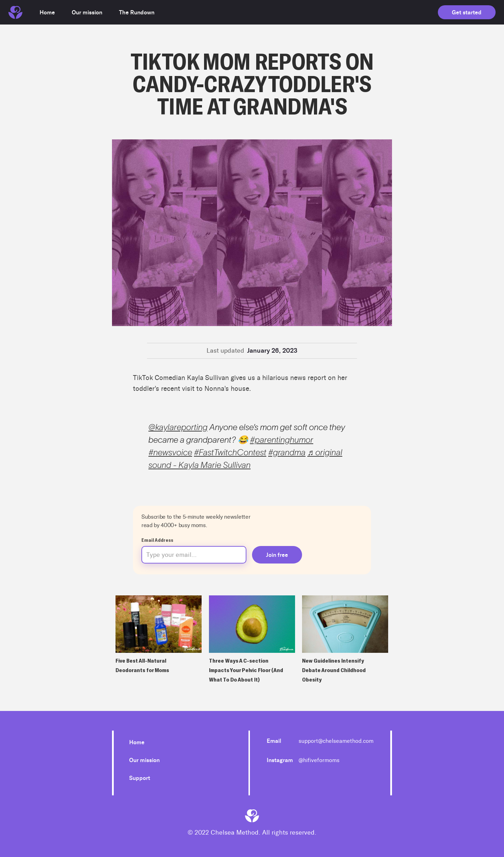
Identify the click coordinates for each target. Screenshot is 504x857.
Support (140, 778)
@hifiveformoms (319, 760)
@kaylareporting (178, 427)
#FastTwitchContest (230, 452)
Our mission (144, 760)
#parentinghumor (282, 440)
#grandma (287, 452)
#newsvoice (170, 452)
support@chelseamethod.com (336, 741)
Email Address (157, 540)
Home (137, 742)
